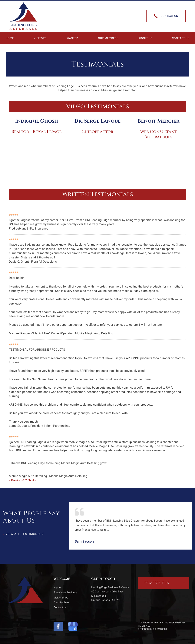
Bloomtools (160, 629)
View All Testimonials (25, 534)
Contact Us (181, 38)
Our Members (108, 38)
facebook (59, 626)
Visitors (40, 38)
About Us (145, 38)
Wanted (72, 38)
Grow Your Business (65, 593)
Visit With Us (61, 598)
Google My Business (73, 626)
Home (10, 38)
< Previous (16, 480)
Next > (32, 480)
